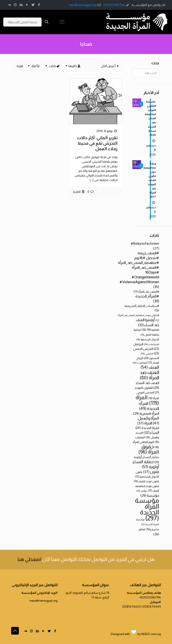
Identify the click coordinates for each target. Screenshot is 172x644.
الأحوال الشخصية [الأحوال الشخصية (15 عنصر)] (148, 340)
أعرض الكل (110, 66)
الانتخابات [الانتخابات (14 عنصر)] (152, 344)
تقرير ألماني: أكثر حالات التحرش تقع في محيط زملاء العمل (97, 143)
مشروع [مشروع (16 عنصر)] (152, 529)
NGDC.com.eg (151, 634)
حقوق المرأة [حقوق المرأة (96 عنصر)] (149, 449)
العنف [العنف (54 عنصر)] (150, 367)
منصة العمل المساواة (22, 22)
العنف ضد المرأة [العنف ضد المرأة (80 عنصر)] (149, 375)
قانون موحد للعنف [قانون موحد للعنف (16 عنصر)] (146, 481)
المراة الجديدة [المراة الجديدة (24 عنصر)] (147, 428)
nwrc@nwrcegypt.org (82, 5)
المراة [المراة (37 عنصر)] (145, 423)
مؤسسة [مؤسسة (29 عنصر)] (150, 495)
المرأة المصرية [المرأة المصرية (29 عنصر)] (146, 414)
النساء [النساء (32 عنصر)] (151, 432)
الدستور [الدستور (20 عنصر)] (151, 358)
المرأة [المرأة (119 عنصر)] (147, 400)
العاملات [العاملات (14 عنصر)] (140, 363)
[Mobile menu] (62, 22)
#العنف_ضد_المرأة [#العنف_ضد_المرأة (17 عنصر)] (146, 292)
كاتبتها (73, 66)
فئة (33, 66)
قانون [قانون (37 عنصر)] (151, 472)
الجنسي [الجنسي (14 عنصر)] (147, 353)
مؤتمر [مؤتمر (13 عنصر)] (142, 491)
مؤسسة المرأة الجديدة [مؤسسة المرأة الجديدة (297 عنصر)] (147, 509)
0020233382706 (114, 5)
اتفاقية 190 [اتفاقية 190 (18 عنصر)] (150, 330)
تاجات (52, 66)
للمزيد (77, 192)
